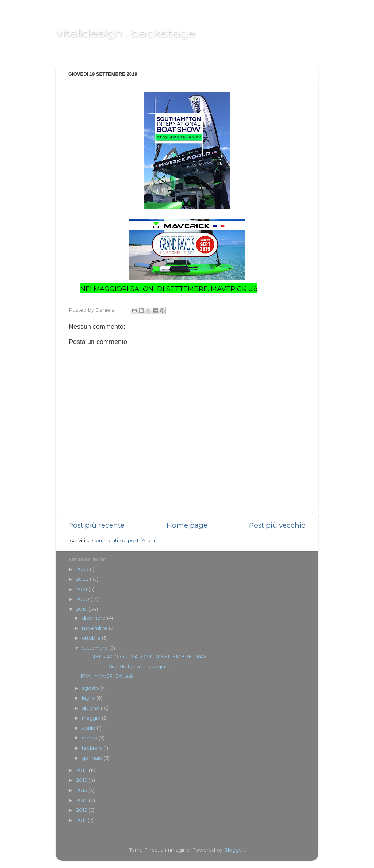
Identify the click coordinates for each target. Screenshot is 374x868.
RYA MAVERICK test (107, 676)
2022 (83, 579)
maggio (92, 718)
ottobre (92, 638)
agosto (91, 688)
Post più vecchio (277, 525)
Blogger (234, 850)
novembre (95, 628)
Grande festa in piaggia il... (126, 666)
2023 (83, 569)
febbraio (93, 748)
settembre (96, 648)
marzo (90, 738)
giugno (91, 708)
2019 (82, 609)
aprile (89, 728)
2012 (82, 810)
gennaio (93, 758)
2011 (82, 820)
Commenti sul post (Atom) (124, 540)
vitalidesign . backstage (125, 33)
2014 (83, 800)
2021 (82, 589)
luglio (89, 698)
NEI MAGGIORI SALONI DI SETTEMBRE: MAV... (145, 656)
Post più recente (96, 525)
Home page (187, 525)
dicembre (94, 618)
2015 (82, 790)
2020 (83, 599)
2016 (82, 780)
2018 (83, 770)
